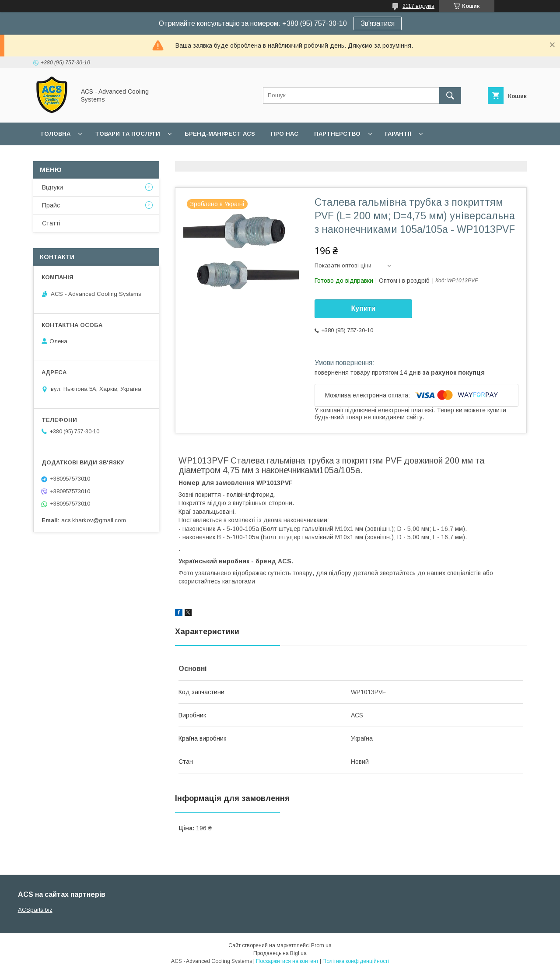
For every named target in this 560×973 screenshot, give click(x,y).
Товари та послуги (128, 134)
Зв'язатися (378, 23)
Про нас (285, 134)
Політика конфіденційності (356, 961)
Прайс (51, 205)
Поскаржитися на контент (287, 961)
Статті (51, 223)
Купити (364, 308)
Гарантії (398, 134)
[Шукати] (450, 95)
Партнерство (337, 134)
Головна (56, 134)
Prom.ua (321, 945)
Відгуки (52, 187)
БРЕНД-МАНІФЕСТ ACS (220, 134)
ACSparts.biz (35, 910)
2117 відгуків (418, 6)
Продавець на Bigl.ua (280, 953)
